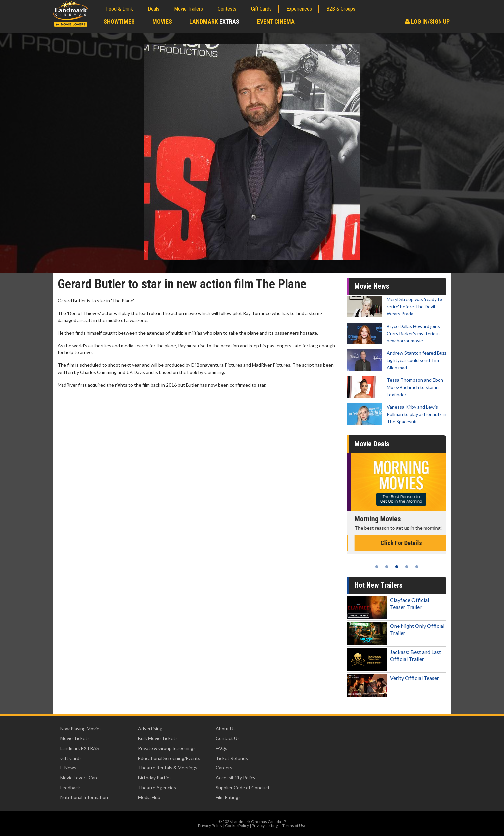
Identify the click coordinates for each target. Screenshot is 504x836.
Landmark (214, 21)
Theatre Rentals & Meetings (168, 768)
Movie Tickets (75, 738)
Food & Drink (120, 9)
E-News (68, 768)
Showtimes (119, 21)
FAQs (222, 748)
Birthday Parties (155, 778)
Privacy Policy (210, 826)
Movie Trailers (189, 9)
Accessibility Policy (236, 778)
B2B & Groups (341, 9)
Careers (224, 768)
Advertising (150, 728)
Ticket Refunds (232, 758)
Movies (162, 21)
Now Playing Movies (81, 728)
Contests (227, 9)
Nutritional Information (84, 797)
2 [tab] (387, 567)
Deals (153, 9)
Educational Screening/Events (169, 758)
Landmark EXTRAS (80, 748)
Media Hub (149, 797)
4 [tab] (407, 567)
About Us (226, 728)
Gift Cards (261, 9)
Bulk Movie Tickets (158, 738)
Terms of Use (294, 826)
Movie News (372, 286)
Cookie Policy (237, 826)
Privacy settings (266, 826)
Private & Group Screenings (167, 748)
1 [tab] (377, 567)
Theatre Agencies (157, 788)
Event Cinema (276, 21)
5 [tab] (417, 567)
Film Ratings (228, 797)
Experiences (299, 9)
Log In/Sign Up (427, 21)
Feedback (70, 788)
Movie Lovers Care (79, 778)
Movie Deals (372, 444)
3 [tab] (397, 567)
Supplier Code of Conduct (243, 788)
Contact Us (228, 738)
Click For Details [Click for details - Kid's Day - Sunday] (397, 543)
